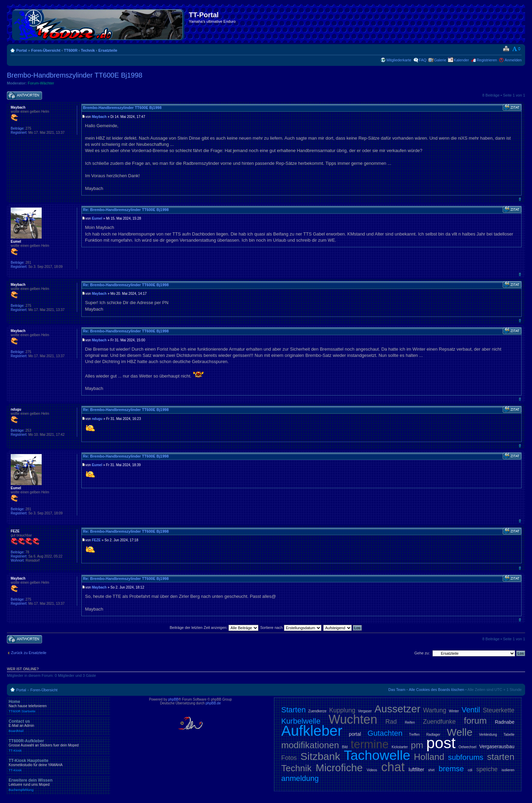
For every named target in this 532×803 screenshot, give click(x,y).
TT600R (71, 50)
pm (417, 745)
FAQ (423, 60)
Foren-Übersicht (46, 50)
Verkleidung (488, 735)
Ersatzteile (108, 50)
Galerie (440, 60)
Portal (22, 50)
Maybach (99, 117)
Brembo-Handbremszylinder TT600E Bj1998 (75, 75)
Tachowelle (377, 755)
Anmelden (513, 60)
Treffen (414, 735)
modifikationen (310, 745)
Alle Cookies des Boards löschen (436, 690)
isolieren (508, 770)
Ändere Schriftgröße (517, 49)
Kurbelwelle (301, 721)
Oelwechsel (468, 747)
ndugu (97, 419)
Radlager (433, 735)
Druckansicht (506, 49)
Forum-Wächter (41, 83)
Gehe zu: (422, 653)
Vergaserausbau (497, 746)
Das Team (397, 690)
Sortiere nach (291, 628)
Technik (88, 50)
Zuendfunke (439, 722)
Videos (372, 770)
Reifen (410, 722)
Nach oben (520, 199)
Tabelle (509, 735)
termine (370, 744)
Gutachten (385, 733)
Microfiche (339, 768)
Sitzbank (320, 756)
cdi (470, 770)
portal (355, 734)
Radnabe (505, 722)
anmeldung (300, 778)
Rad (391, 722)
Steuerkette (499, 710)
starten (501, 757)
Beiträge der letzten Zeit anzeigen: (214, 628)
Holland (429, 757)
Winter (454, 711)
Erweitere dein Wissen (59, 785)
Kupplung (342, 710)
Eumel (97, 218)
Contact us (59, 726)
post (441, 743)
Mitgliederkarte (399, 60)
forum (475, 721)
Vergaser (365, 711)
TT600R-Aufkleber (59, 745)
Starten (293, 710)
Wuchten (353, 719)
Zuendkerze (318, 711)
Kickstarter (400, 747)
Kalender (461, 60)
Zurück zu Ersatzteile (29, 653)
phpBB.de (213, 703)
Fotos (289, 758)
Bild (345, 747)
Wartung (435, 710)
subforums (466, 757)
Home (59, 706)
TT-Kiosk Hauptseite (59, 765)
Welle (460, 732)
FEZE (96, 540)
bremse (451, 769)
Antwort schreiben (24, 96)
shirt (431, 770)
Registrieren (487, 60)
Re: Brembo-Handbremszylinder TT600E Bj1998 (126, 210)
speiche (487, 769)
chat (393, 767)
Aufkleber (312, 731)
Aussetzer (397, 709)
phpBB (173, 699)
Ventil (471, 710)
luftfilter (416, 770)
